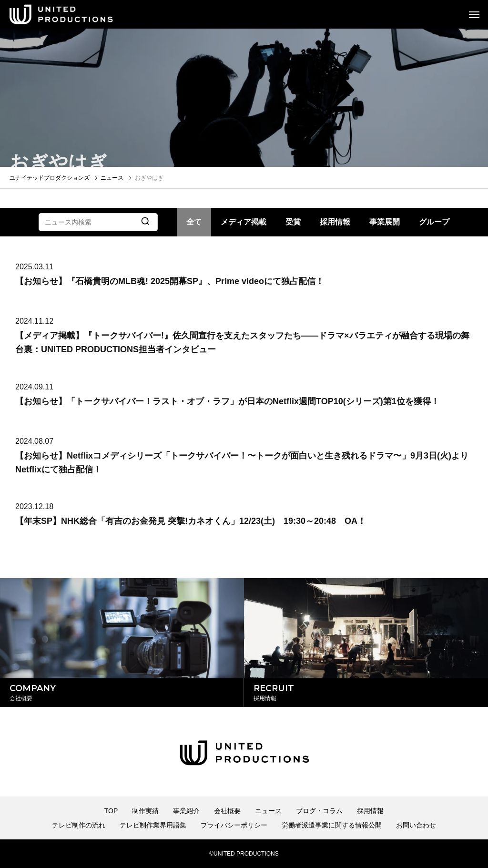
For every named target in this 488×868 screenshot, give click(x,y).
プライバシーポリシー (234, 825)
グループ (434, 222)
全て (194, 222)
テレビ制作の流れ (79, 825)
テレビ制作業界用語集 (153, 825)
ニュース (268, 811)
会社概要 (227, 811)
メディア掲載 (244, 222)
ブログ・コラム (319, 811)
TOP (111, 811)
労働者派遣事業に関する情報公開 (332, 825)
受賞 (293, 222)
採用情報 (335, 222)
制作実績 (145, 811)
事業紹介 (186, 811)
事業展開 (385, 222)
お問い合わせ (416, 825)
